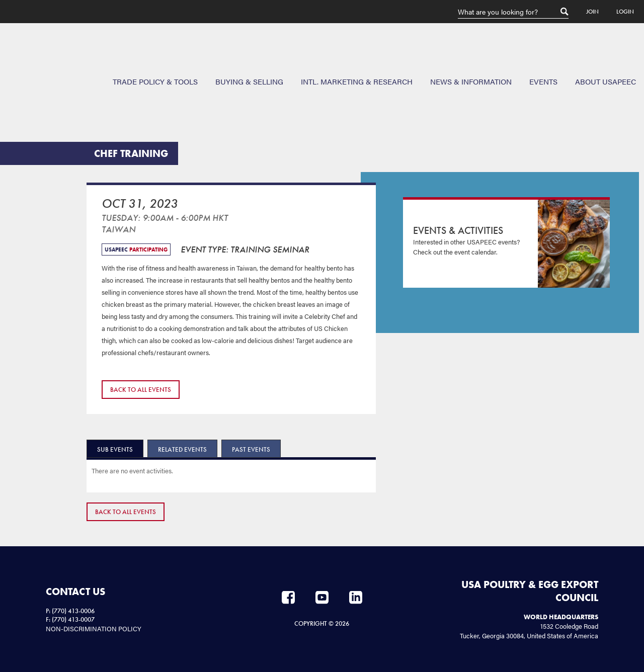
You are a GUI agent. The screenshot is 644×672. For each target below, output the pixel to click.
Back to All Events (141, 390)
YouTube (322, 598)
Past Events (251, 449)
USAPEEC (40, 60)
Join (592, 12)
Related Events (182, 449)
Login (625, 12)
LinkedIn (356, 598)
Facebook (288, 598)
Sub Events (115, 449)
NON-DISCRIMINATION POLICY (94, 628)
